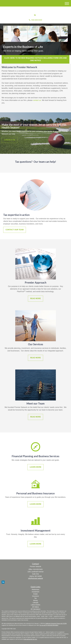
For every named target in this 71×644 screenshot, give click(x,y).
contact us (37, 100)
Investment (35, 592)
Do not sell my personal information (49, 625)
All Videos (35, 607)
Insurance (35, 596)
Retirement (35, 590)
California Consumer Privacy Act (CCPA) (56, 623)
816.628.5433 (36, 20)
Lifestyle (35, 603)
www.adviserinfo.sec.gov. (30, 639)
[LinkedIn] (35, 15)
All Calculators (35, 609)
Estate (35, 594)
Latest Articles (35, 605)
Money (35, 600)
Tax (35, 598)
